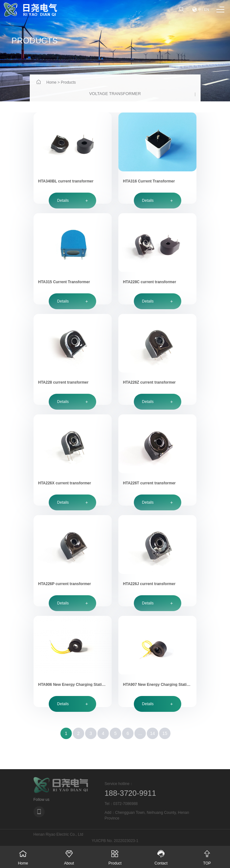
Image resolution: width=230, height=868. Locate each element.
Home (52, 82)
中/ (201, 10)
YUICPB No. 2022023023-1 (115, 841)
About (69, 856)
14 (152, 733)
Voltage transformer (115, 94)
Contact (161, 856)
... (140, 733)
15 (165, 733)
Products (68, 82)
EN (207, 10)
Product (115, 856)
